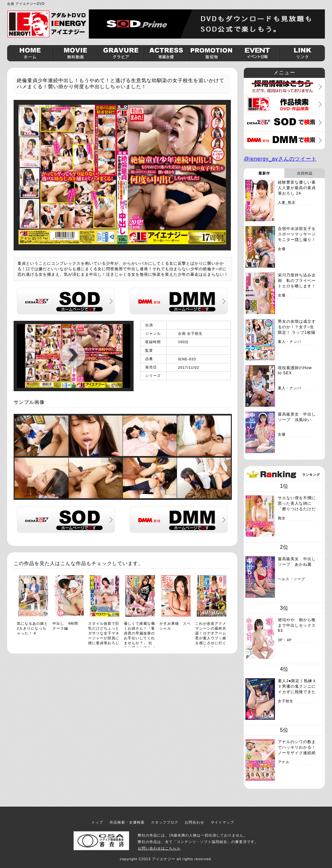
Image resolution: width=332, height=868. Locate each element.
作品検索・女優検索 (127, 822)
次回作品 (305, 173)
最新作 (264, 173)
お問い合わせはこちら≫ (159, 848)
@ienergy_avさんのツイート (280, 159)
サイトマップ (222, 822)
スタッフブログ (165, 822)
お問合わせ (195, 822)
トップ (97, 822)
